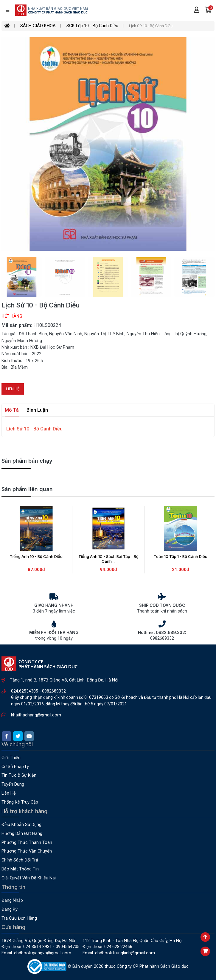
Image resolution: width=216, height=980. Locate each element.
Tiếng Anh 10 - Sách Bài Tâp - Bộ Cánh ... (108, 559)
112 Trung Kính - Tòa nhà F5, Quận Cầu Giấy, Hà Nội (132, 941)
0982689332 (54, 691)
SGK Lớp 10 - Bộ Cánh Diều (92, 26)
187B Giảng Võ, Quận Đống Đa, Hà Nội (38, 941)
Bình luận (37, 410)
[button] (208, 10)
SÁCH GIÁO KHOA (38, 26)
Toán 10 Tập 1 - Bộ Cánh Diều (181, 556)
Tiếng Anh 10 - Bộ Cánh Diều (36, 556)
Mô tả (12, 410)
